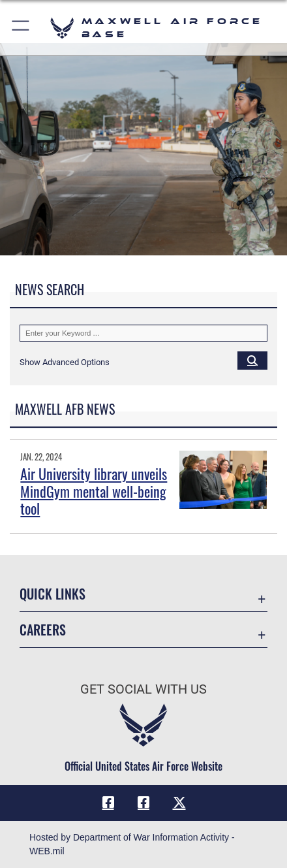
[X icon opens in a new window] (179, 803)
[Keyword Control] (143, 333)
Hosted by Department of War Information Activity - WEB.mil (132, 844)
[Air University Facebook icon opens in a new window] (143, 803)
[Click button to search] (252, 360)
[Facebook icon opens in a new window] (108, 803)
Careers (43, 630)
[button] (21, 28)
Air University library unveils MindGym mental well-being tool (94, 491)
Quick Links (53, 594)
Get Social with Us (143, 689)
